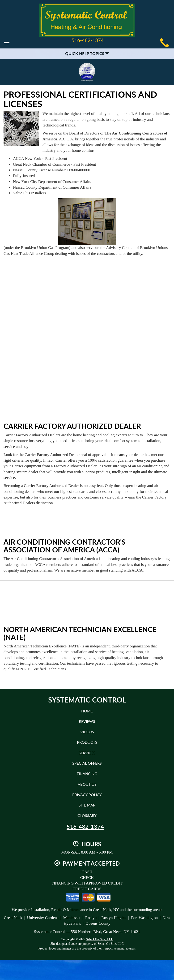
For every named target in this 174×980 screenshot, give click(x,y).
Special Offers (87, 763)
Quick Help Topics (87, 54)
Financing (87, 774)
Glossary (87, 815)
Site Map (87, 805)
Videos (87, 732)
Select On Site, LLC (100, 939)
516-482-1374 (85, 827)
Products (87, 742)
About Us (87, 784)
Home (87, 711)
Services (87, 753)
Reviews (87, 721)
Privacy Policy (87, 795)
